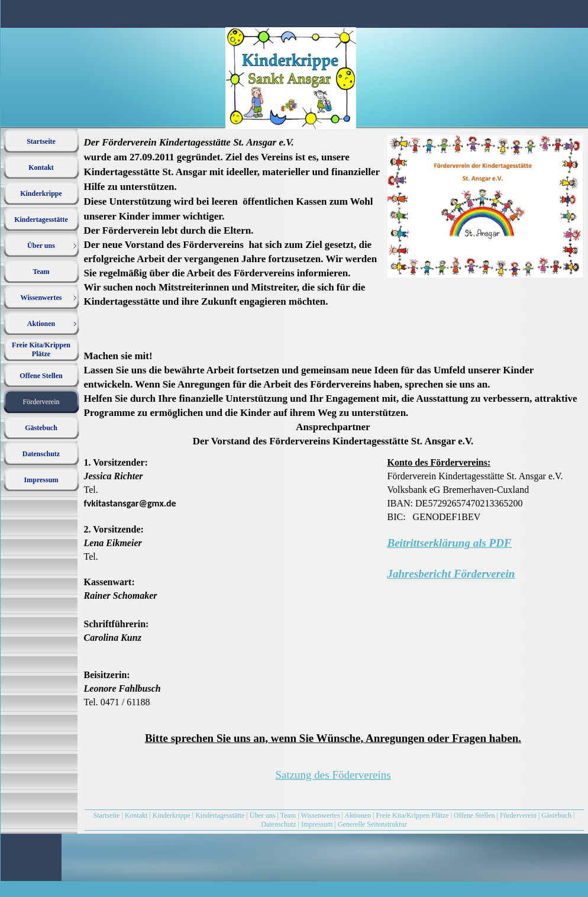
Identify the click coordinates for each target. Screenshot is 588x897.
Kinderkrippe (172, 815)
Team (288, 815)
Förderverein (519, 815)
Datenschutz (278, 824)
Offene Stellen (474, 815)
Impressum (317, 824)
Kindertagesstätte (220, 815)
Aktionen (358, 815)
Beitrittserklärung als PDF (450, 543)
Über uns (263, 815)
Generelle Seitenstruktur (372, 824)
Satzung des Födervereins (333, 775)
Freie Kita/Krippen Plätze (412, 815)
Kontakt (136, 815)
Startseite (107, 815)
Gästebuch (556, 815)
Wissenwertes (320, 815)
